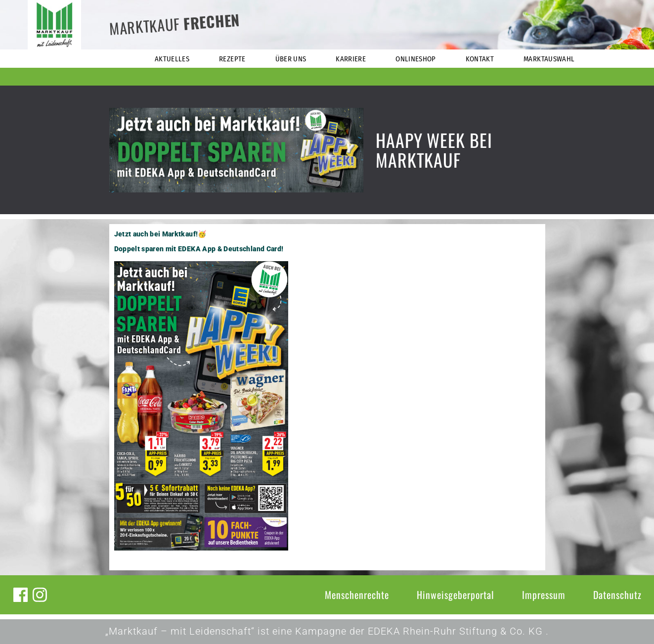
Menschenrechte (357, 595)
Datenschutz (617, 595)
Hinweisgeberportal (456, 595)
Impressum (544, 595)
